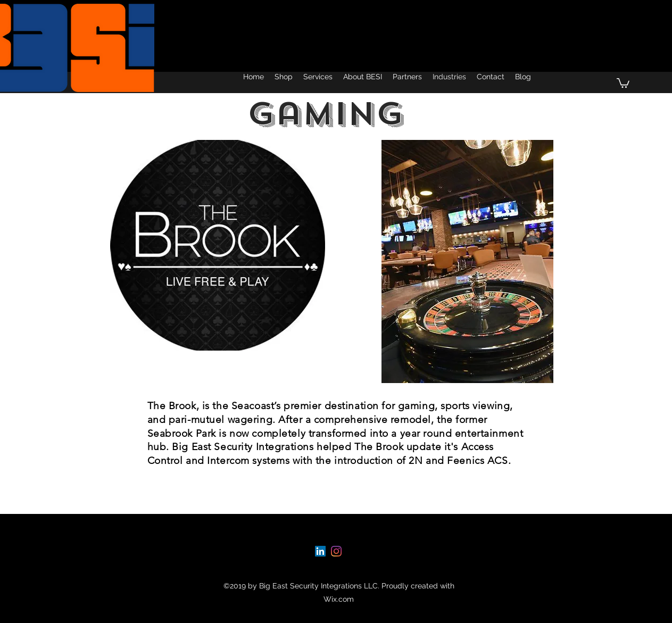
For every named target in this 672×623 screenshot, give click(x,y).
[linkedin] (320, 551)
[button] (623, 82)
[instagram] (336, 551)
